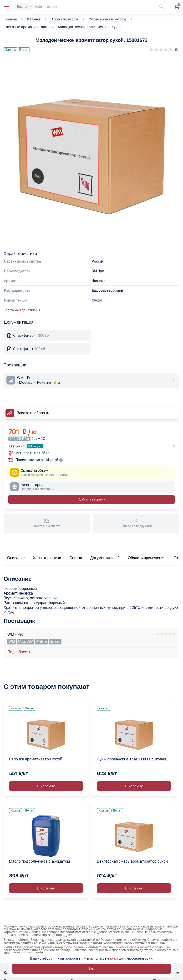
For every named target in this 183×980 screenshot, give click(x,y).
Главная (10, 19)
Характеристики (47, 558)
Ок (91, 969)
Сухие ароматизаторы (107, 19)
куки (114, 958)
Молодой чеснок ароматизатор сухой (90, 27)
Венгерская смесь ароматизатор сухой (132, 861)
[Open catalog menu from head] (6, 7)
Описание (16, 558)
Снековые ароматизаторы (26, 27)
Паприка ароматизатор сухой (36, 759)
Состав (76, 558)
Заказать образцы (33, 413)
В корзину (46, 786)
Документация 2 (105, 558)
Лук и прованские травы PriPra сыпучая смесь (132, 759)
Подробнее (17, 652)
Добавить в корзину (92, 500)
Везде (24, 7)
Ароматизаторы (65, 19)
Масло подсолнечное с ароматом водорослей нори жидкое (39, 862)
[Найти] (159, 7)
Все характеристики (22, 310)
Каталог (34, 19)
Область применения (147, 558)
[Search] (90, 7)
